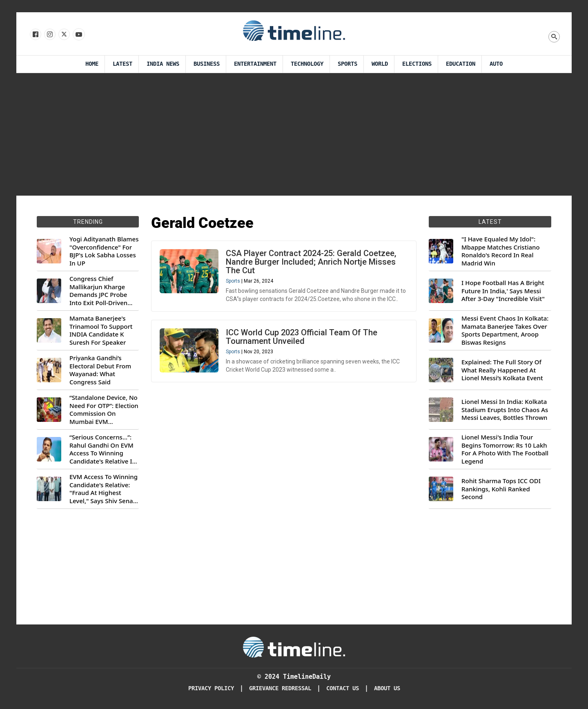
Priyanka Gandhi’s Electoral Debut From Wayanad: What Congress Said (100, 370)
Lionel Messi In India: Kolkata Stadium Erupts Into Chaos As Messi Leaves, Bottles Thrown (505, 410)
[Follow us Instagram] (49, 35)
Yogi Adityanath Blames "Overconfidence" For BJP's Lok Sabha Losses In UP (104, 251)
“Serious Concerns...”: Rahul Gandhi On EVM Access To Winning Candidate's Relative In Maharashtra (103, 449)
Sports (347, 64)
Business (207, 64)
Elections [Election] (417, 64)
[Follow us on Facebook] (35, 35)
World (380, 64)
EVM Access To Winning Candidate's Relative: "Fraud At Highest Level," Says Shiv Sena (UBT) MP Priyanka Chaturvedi (104, 489)
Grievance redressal (280, 688)
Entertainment (255, 64)
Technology (307, 64)
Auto (496, 64)
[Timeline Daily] (294, 647)
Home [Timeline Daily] (92, 64)
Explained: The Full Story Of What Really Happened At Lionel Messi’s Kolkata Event (502, 370)
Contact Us (343, 688)
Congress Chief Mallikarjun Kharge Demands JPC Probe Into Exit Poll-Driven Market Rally (98, 291)
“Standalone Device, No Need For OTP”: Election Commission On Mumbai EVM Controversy (104, 410)
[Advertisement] (294, 134)
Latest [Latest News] (122, 64)
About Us (387, 688)
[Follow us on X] (63, 35)
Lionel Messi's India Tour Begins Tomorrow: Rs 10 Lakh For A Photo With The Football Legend (505, 449)
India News (163, 64)
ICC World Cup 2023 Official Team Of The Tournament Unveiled (302, 337)
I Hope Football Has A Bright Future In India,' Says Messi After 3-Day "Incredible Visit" (503, 291)
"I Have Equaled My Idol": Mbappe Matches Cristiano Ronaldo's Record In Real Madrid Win (501, 251)
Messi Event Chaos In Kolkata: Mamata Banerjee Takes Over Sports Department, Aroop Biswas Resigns (505, 330)
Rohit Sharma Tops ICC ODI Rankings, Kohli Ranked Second (501, 489)
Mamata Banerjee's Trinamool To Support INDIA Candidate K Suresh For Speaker (101, 330)
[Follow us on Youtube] (78, 35)
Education (461, 64)
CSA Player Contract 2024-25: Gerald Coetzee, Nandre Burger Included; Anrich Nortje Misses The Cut (311, 262)
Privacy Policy (211, 688)
